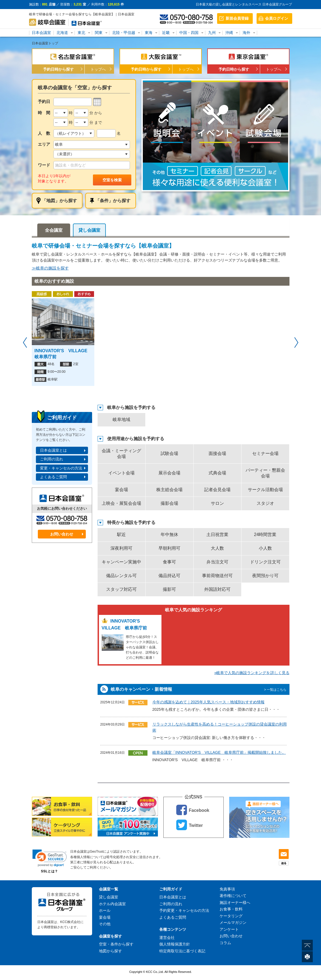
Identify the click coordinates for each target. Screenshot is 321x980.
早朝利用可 (169, 548)
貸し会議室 (89, 230)
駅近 (121, 535)
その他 (105, 924)
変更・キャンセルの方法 (61, 468)
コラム (225, 943)
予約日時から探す (58, 69)
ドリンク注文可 (265, 562)
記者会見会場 (217, 490)
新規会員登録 (237, 18)
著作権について (233, 896)
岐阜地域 (121, 419)
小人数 (265, 548)
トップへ (98, 69)
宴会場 (121, 490)
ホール (105, 910)
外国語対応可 (217, 589)
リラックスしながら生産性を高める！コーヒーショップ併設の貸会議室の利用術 (220, 727)
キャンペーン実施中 (121, 562)
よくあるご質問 (53, 477)
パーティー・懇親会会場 (265, 473)
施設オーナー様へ (235, 902)
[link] (50, 858)
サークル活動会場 (265, 490)
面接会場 (217, 453)
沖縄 (229, 33)
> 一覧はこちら (275, 690)
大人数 (217, 548)
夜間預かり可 (265, 576)
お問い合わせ (62, 534)
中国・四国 (189, 33)
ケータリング (231, 916)
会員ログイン (277, 18)
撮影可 (169, 589)
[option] (215, 135)
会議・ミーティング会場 (121, 454)
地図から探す (110, 951)
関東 (99, 33)
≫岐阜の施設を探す (50, 268)
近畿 (166, 33)
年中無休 (169, 535)
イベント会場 (121, 473)
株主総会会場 (169, 490)
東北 (81, 33)
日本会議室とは (53, 450)
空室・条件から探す (116, 944)
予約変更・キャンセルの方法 (184, 910)
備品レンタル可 (121, 576)
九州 (212, 33)
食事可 (169, 562)
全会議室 (54, 230)
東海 (149, 33)
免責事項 (227, 889)
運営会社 (167, 938)
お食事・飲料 (231, 909)
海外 (246, 33)
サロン (217, 503)
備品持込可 (169, 576)
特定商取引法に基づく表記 (182, 951)
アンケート (229, 929)
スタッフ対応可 (121, 589)
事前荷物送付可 (217, 576)
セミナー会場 (265, 453)
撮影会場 (169, 503)
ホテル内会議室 (112, 904)
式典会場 (217, 473)
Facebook (193, 810)
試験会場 (169, 453)
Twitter (190, 825)
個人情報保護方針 (175, 944)
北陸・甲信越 (124, 33)
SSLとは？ (49, 871)
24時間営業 (265, 535)
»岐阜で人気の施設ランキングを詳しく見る (252, 673)
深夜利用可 (121, 548)
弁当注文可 (217, 562)
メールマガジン (233, 922)
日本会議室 (41, 33)
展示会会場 (169, 473)
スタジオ (265, 503)
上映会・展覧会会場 (121, 503)
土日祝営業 (217, 535)
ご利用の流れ (52, 459)
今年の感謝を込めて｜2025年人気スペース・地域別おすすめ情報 (208, 702)
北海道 (62, 33)
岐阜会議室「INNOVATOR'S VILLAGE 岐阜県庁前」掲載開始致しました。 (219, 752)
